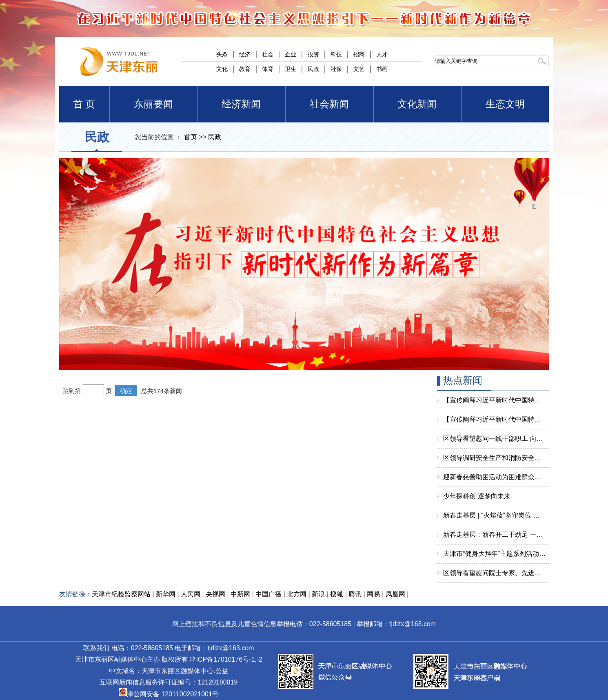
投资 (313, 54)
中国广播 (268, 594)
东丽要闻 (153, 104)
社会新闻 (329, 104)
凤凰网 (395, 594)
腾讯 (355, 594)
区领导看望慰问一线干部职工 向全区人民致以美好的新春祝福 (494, 439)
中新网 (240, 594)
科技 (336, 54)
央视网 (215, 594)
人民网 (191, 594)
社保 (336, 69)
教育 (245, 69)
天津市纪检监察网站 (121, 594)
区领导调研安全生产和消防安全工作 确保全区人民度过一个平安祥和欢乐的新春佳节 (494, 458)
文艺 (359, 69)
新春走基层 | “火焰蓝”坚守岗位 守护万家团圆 (494, 515)
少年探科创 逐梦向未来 (477, 496)
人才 (382, 54)
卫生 (291, 69)
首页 (191, 137)
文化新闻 (417, 104)
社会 (268, 54)
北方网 (297, 594)
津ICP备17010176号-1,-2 (226, 659)
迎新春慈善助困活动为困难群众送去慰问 (494, 477)
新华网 (166, 594)
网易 (373, 594)
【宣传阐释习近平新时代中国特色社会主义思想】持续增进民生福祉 (494, 400)
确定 (126, 391)
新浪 (318, 594)
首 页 (84, 104)
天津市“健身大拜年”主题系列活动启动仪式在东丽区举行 (494, 554)
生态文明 (505, 104)
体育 (268, 69)
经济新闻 (241, 104)
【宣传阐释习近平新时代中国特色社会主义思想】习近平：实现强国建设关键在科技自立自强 (494, 419)
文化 (222, 69)
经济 (245, 54)
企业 (291, 54)
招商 (359, 54)
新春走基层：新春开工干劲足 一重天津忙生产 (494, 534)
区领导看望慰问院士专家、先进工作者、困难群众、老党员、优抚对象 (494, 573)
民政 (313, 69)
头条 (222, 54)
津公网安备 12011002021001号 (169, 694)
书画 (382, 69)
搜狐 (337, 594)
